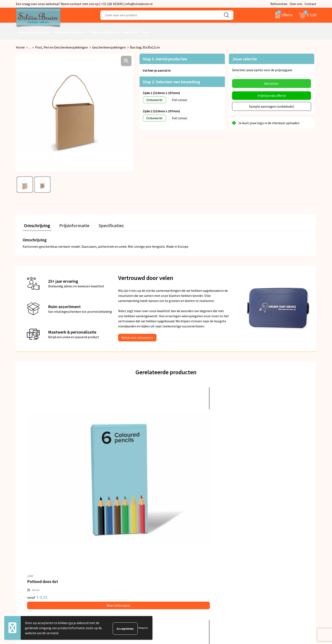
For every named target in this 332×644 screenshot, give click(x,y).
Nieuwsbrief (105, 544)
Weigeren (143, 628)
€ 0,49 (109, 476)
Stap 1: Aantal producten (165, 59)
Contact (310, 4)
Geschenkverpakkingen (109, 47)
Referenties (279, 4)
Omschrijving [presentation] (36, 224)
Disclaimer (254, 557)
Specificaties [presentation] (104, 224)
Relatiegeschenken (68, 32)
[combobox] (160, 15)
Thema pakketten (103, 32)
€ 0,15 (252, 476)
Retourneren (181, 544)
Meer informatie (58, 484)
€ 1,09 (181, 476)
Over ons (296, 4)
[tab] (36, 225)
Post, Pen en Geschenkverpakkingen (62, 47)
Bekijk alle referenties (137, 336)
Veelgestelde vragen (111, 550)
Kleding (129, 32)
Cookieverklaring (258, 550)
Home (20, 47)
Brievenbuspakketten (34, 32)
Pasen (146, 32)
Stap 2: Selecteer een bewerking (171, 82)
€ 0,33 (37, 476)
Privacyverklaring (258, 544)
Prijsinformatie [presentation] (70, 224)
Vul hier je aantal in (157, 70)
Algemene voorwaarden (263, 537)
